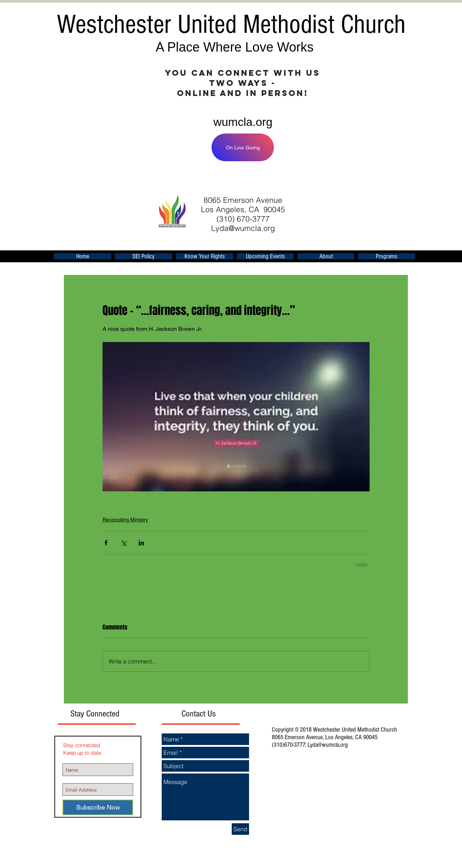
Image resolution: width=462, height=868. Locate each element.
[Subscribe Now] (98, 807)
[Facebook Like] (319, 179)
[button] (265, 256)
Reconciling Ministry (125, 520)
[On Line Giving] (243, 147)
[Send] (240, 829)
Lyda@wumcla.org (243, 228)
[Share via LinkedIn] (141, 543)
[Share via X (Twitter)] (124, 543)
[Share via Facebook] (106, 543)
